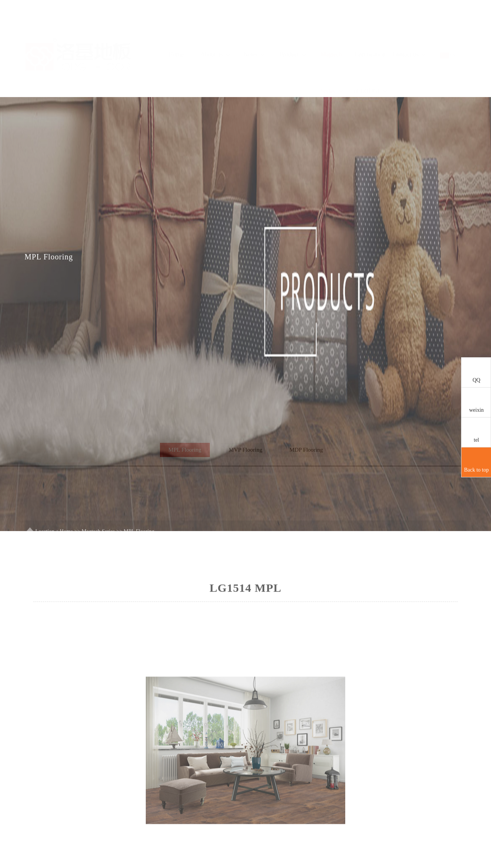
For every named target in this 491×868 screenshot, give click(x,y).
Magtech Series (331, 48)
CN (447, 31)
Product (293, 30)
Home (176, 30)
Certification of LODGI (371, 48)
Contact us (409, 30)
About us (215, 30)
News (254, 30)
